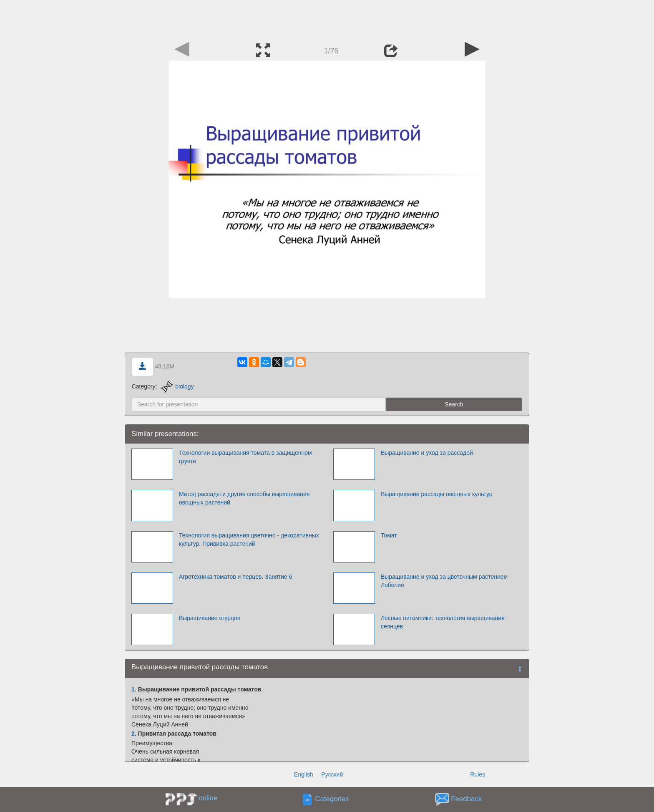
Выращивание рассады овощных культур (437, 494)
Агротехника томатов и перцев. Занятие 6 (236, 577)
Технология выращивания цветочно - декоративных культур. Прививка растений (249, 540)
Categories (332, 799)
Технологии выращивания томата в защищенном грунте (245, 457)
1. (134, 689)
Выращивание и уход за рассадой (427, 453)
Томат (389, 535)
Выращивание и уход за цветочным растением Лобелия (444, 581)
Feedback (466, 799)
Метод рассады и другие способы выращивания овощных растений (244, 498)
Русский (332, 774)
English (304, 774)
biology (177, 386)
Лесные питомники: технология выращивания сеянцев (443, 622)
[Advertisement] (327, 19)
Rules (478, 774)
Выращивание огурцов (210, 618)
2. (134, 734)
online (208, 798)
